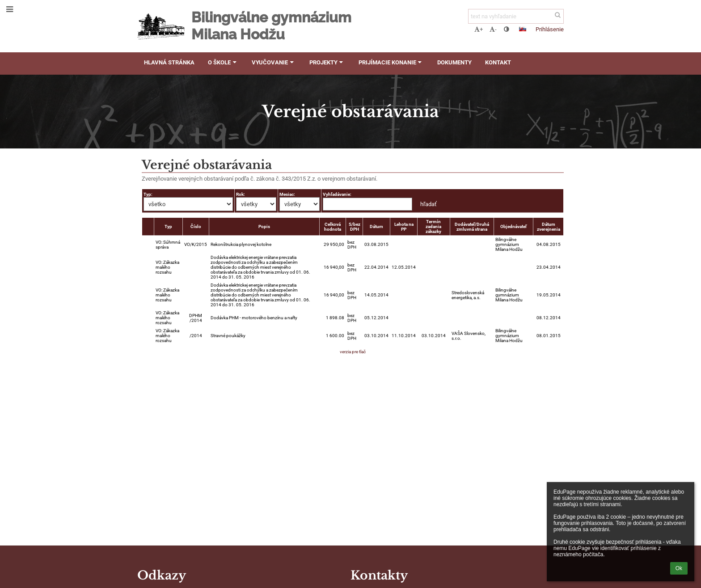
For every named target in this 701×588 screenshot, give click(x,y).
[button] (523, 29)
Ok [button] (679, 568)
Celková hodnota (333, 227)
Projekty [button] (327, 62)
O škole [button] (223, 62)
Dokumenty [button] (454, 62)
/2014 (196, 336)
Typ (168, 226)
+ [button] (479, 29)
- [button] (493, 29)
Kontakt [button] (498, 62)
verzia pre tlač (353, 352)
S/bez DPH (355, 227)
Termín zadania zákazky (433, 226)
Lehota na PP (404, 227)
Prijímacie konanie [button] (391, 62)
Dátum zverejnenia (549, 227)
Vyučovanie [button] (274, 62)
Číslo (196, 226)
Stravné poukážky (228, 336)
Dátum (376, 226)
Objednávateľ (513, 226)
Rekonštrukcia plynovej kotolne (241, 244)
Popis (264, 226)
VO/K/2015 (196, 244)
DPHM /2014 (196, 318)
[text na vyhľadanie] (516, 16)
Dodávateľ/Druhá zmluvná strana (472, 227)
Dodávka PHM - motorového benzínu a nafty (254, 318)
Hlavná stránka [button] (169, 62)
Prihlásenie (550, 29)
